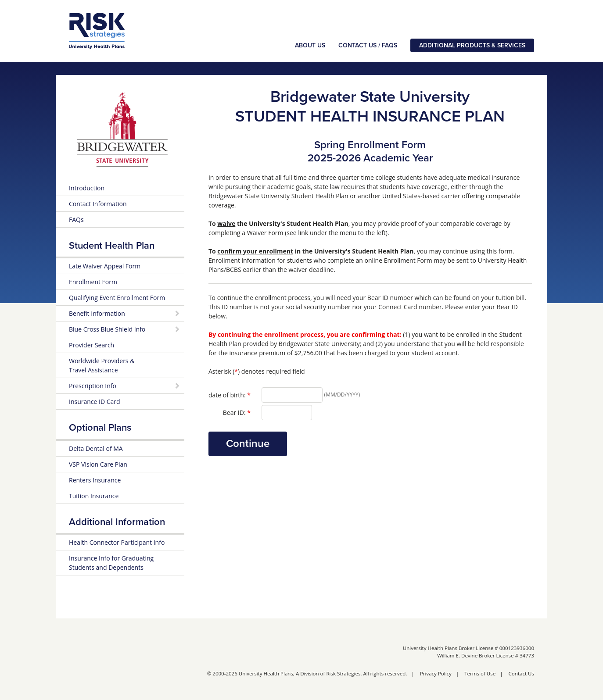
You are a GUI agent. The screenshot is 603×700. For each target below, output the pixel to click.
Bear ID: (237, 413)
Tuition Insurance (94, 497)
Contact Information (98, 205)
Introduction (87, 189)
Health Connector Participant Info (117, 543)
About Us (310, 46)
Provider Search (92, 346)
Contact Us (521, 674)
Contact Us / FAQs (368, 46)
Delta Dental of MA (96, 449)
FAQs (76, 220)
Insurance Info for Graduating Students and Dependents (111, 564)
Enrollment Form (93, 283)
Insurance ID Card (95, 402)
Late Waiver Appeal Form (105, 267)
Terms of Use (480, 674)
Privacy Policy (436, 674)
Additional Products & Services (472, 46)
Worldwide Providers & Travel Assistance (102, 366)
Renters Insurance (95, 481)
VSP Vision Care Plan (98, 465)
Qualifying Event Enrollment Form (117, 298)
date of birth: (230, 396)
